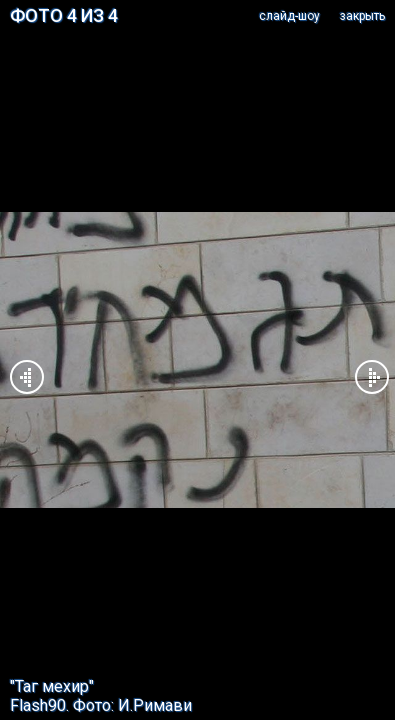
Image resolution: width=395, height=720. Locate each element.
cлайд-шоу (289, 16)
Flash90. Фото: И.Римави (101, 705)
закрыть (362, 16)
